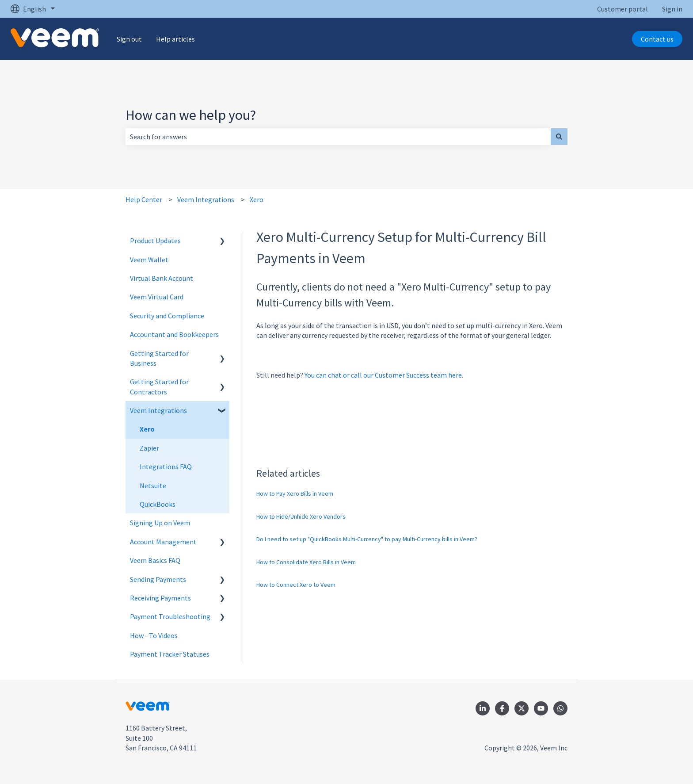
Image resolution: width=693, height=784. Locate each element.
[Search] (559, 137)
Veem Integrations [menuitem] (158, 410)
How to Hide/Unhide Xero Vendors (301, 516)
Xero (257, 199)
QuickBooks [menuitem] (158, 504)
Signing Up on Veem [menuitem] (160, 523)
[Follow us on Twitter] (522, 708)
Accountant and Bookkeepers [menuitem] (174, 334)
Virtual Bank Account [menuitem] (162, 278)
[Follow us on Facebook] (502, 708)
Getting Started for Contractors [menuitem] (159, 386)
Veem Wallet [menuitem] (149, 260)
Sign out (129, 39)
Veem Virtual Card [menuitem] (157, 297)
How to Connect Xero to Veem (296, 585)
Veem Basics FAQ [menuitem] (155, 560)
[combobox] (338, 137)
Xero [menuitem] (147, 429)
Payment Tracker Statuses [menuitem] (170, 654)
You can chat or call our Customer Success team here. (384, 375)
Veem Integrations (206, 199)
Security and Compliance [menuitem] (167, 316)
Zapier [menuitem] (149, 448)
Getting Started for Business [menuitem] (159, 358)
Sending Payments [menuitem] (158, 579)
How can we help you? (191, 115)
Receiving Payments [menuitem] (160, 598)
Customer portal (623, 9)
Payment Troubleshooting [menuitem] (170, 616)
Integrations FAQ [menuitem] (166, 467)
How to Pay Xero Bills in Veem (295, 493)
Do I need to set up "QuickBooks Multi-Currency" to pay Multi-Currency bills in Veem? (367, 539)
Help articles (175, 39)
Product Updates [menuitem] (155, 241)
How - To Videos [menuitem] (154, 635)
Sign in (672, 9)
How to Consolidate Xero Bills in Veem (306, 562)
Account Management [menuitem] (163, 542)
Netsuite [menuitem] (153, 486)
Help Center (144, 199)
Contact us (657, 39)
